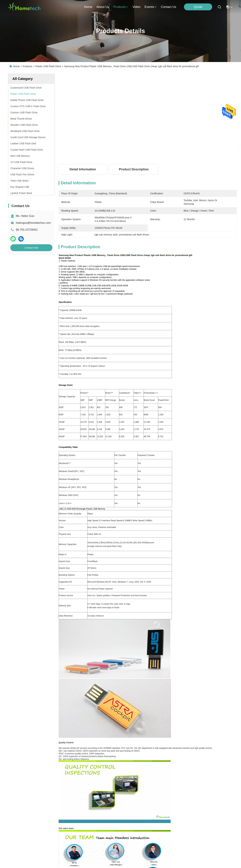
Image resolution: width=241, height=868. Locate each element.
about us (103, 7)
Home (88, 7)
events (151, 7)
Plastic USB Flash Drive (48, 66)
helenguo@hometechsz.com (33, 223)
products (121, 7)
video (137, 7)
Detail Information (83, 169)
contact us (169, 7)
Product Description (134, 169)
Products (27, 66)
